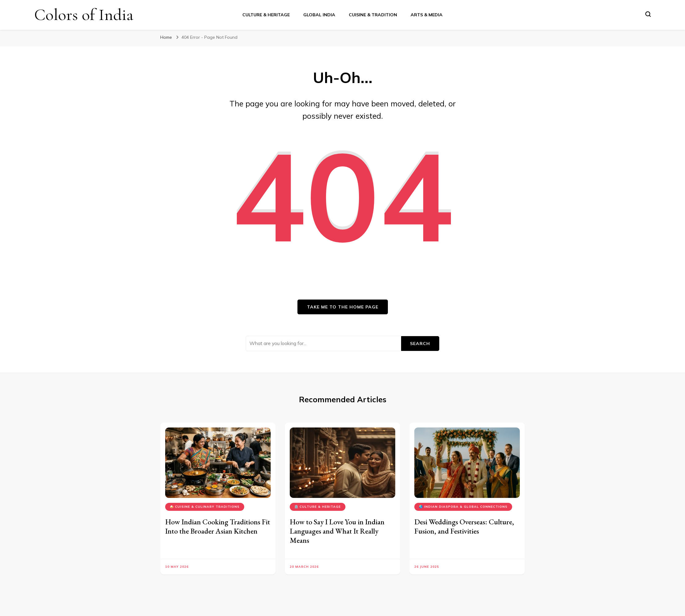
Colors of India (84, 15)
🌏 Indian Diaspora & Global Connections (463, 507)
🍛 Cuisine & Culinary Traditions (205, 507)
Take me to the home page (343, 307)
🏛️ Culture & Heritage (318, 507)
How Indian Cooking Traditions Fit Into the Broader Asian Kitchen (218, 526)
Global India (319, 15)
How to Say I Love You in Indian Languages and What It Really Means (337, 531)
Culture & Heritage (266, 15)
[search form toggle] (648, 14)
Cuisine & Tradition (373, 15)
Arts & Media (427, 15)
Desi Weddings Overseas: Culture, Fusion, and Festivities (464, 526)
